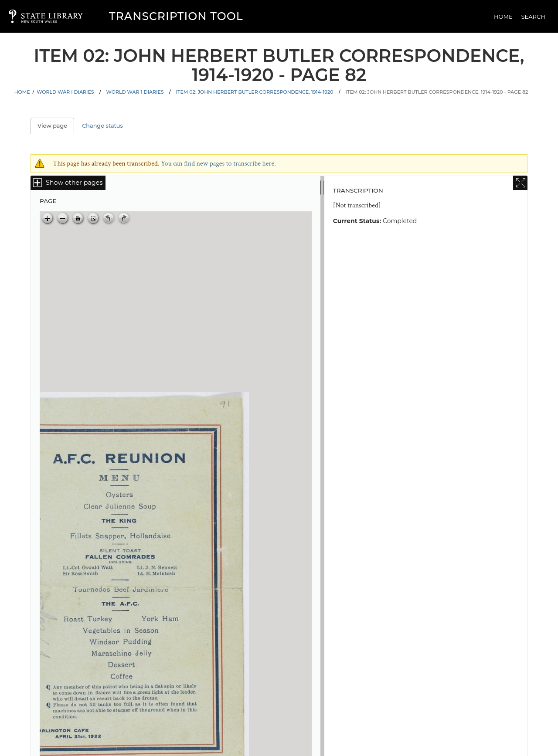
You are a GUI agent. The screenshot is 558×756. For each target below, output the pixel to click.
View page (56, 126)
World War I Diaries (65, 92)
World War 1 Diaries (135, 92)
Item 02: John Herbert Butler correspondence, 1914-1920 (255, 92)
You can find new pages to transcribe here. (218, 164)
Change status (102, 126)
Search (533, 17)
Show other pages (74, 183)
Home (503, 17)
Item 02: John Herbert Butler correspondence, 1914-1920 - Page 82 (437, 92)
